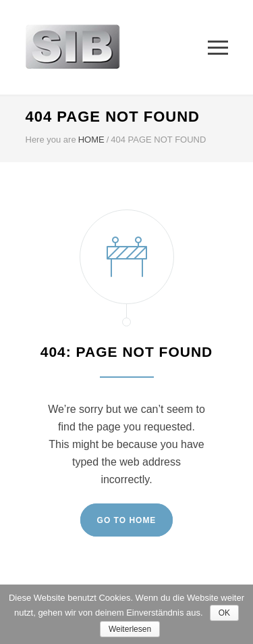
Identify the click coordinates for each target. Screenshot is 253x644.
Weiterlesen (130, 629)
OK (224, 613)
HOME (91, 140)
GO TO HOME (127, 520)
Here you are (51, 140)
